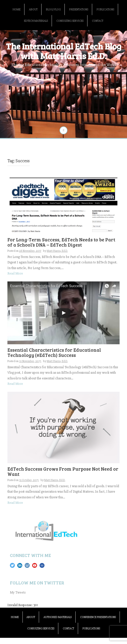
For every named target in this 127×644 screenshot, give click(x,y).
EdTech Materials (36, 21)
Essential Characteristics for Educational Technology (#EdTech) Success (54, 352)
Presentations (79, 10)
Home (17, 10)
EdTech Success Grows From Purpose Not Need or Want (63, 471)
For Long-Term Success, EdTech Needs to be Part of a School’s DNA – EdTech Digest (61, 242)
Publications (105, 10)
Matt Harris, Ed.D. (57, 251)
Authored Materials (58, 617)
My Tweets (18, 592)
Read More (15, 273)
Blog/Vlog (53, 10)
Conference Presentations (98, 617)
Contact (98, 21)
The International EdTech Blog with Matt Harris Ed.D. (64, 51)
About (33, 10)
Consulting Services (70, 21)
